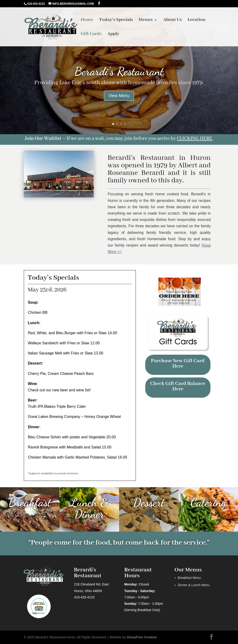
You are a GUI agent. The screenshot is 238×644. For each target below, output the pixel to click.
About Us (172, 20)
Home (87, 20)
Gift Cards (91, 34)
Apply (113, 34)
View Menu (119, 96)
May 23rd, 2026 (47, 290)
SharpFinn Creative (142, 637)
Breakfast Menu (189, 578)
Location (197, 20)
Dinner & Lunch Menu (194, 585)
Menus (146, 20)
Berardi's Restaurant (119, 71)
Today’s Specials (116, 20)
